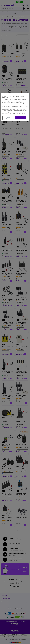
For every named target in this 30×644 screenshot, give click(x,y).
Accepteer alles (20, 117)
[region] (15, 107)
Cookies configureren (8, 118)
